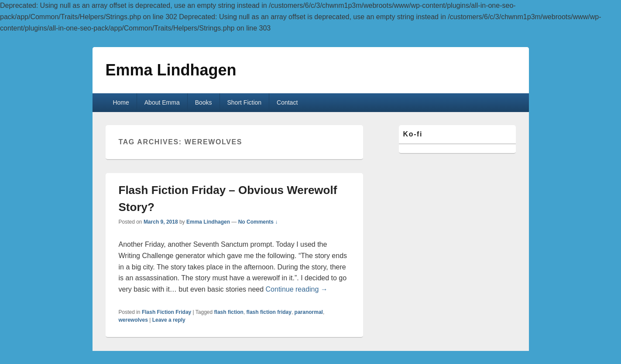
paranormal (309, 312)
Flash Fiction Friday (166, 312)
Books (204, 102)
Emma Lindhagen (171, 70)
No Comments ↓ (258, 222)
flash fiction (229, 312)
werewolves (133, 320)
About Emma (162, 102)
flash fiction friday (269, 312)
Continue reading (297, 289)
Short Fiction (245, 102)
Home (121, 102)
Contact (287, 102)
